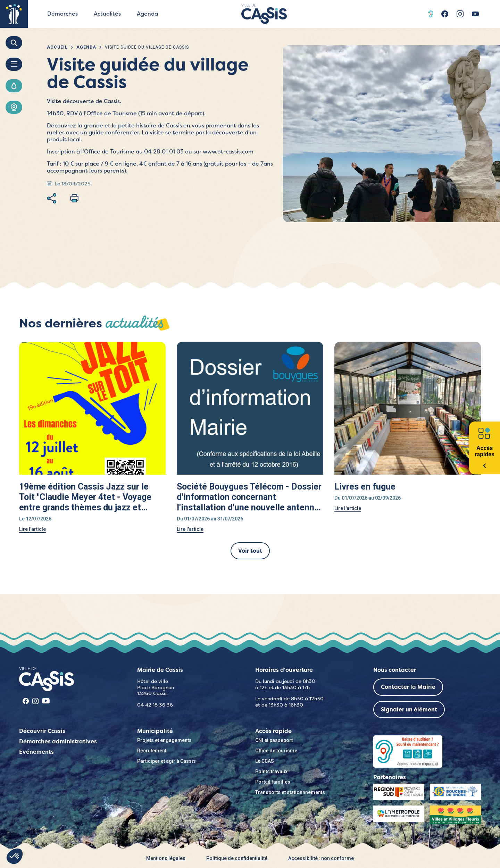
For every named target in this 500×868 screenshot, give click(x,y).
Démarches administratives (58, 741)
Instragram (460, 14)
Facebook (445, 14)
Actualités (107, 14)
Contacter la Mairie (408, 687)
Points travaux (271, 771)
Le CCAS (265, 761)
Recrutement (152, 751)
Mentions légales (166, 858)
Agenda (147, 14)
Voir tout (250, 551)
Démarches (62, 14)
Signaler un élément (409, 710)
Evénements (36, 752)
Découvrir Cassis (42, 731)
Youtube (475, 14)
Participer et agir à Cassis (166, 761)
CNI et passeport (274, 740)
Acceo (432, 14)
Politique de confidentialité (237, 858)
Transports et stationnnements (290, 792)
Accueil (57, 47)
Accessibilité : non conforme (321, 858)
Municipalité (155, 731)
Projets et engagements (164, 740)
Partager (52, 198)
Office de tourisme (276, 751)
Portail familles (273, 782)
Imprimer (74, 198)
